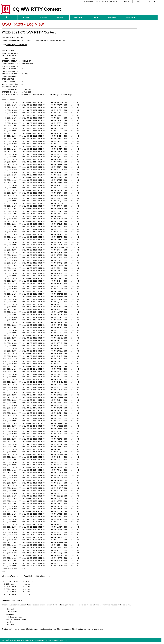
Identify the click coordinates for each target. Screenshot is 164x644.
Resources (113, 17)
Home (9, 17)
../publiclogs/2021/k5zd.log (17, 45)
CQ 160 (136, 2)
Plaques (43, 17)
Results (61, 17)
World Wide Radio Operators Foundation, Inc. (31, 640)
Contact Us (130, 17)
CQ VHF (144, 2)
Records (78, 17)
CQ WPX (105, 2)
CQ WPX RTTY (127, 2)
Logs (95, 17)
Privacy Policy (63, 640)
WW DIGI (152, 2)
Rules (26, 17)
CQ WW (97, 2)
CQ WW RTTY (115, 2)
